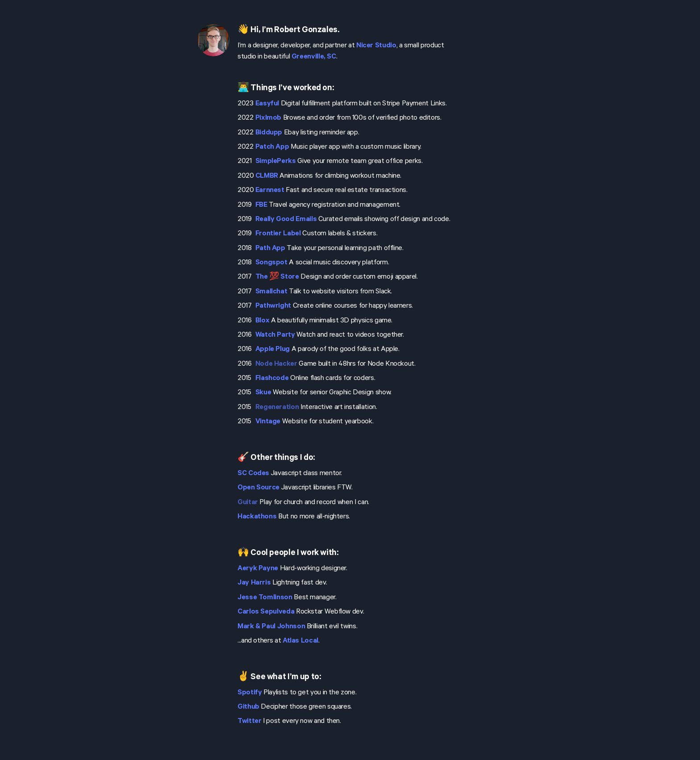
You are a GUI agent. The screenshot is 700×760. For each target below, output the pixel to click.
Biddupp (269, 133)
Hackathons (257, 517)
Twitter (249, 722)
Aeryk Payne (258, 569)
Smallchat (271, 292)
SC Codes (253, 474)
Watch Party (275, 335)
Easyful (267, 104)
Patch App (272, 147)
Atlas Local (300, 641)
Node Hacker (276, 364)
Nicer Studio (376, 46)
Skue (263, 393)
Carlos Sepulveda (266, 612)
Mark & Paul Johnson (271, 627)
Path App (270, 249)
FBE (261, 205)
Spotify (250, 693)
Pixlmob (268, 118)
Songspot (271, 263)
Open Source (258, 488)
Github (248, 707)
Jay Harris (254, 583)
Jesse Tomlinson (265, 598)
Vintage (268, 422)
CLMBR (267, 176)
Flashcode (272, 379)
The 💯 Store (277, 277)
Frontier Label (278, 234)
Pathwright (273, 306)
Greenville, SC (314, 57)
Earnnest (270, 191)
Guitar (248, 503)
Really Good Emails (286, 220)
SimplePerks (276, 162)
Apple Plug (273, 350)
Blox (262, 321)
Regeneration (277, 408)
